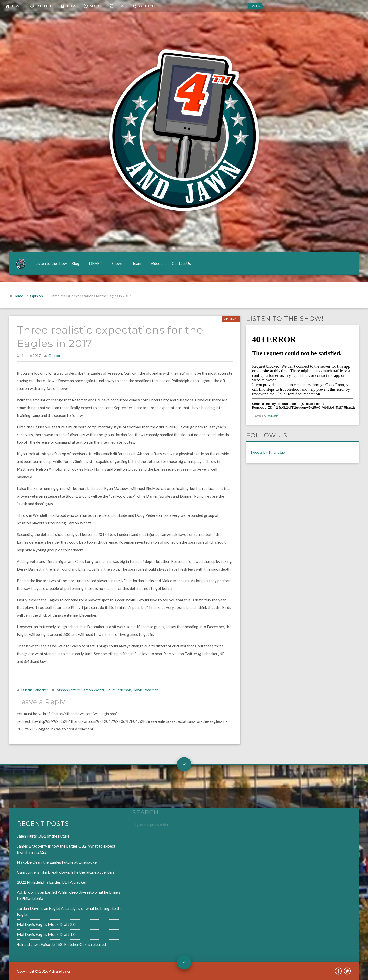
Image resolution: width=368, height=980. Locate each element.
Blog (120, 6)
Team (71, 6)
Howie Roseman (146, 690)
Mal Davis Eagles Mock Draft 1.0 (30, 932)
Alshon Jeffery (68, 690)
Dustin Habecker (35, 690)
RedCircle (273, 416)
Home (17, 6)
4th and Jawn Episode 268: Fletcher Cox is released (45, 941)
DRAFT (96, 263)
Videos (95, 6)
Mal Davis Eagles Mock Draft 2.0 (30, 922)
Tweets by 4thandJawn (269, 452)
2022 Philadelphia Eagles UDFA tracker (36, 882)
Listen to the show (51, 263)
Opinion (36, 296)
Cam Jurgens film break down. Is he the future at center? (49, 873)
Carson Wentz (93, 690)
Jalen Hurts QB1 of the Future (28, 838)
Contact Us (181, 263)
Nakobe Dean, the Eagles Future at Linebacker (41, 863)
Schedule (44, 6)
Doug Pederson (118, 690)
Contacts (147, 6)
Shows (117, 263)
